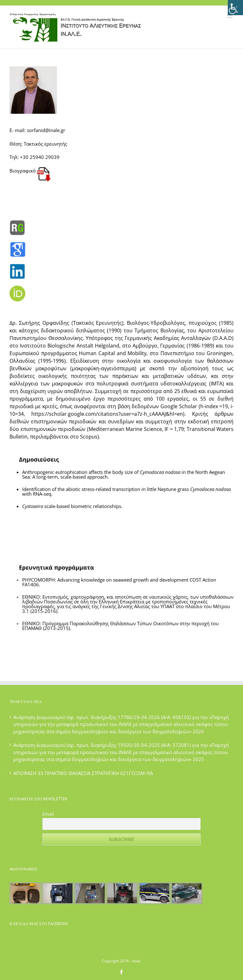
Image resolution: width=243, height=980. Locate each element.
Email (48, 814)
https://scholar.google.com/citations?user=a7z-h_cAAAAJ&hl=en (107, 414)
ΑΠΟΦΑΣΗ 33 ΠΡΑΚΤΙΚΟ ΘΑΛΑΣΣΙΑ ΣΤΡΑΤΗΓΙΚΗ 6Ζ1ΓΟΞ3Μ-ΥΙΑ (83, 773)
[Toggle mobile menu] (230, 16)
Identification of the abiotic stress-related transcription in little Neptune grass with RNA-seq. (126, 491)
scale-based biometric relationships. (72, 506)
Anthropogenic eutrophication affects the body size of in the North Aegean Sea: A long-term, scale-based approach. (124, 474)
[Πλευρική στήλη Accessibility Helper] (235, 8)
